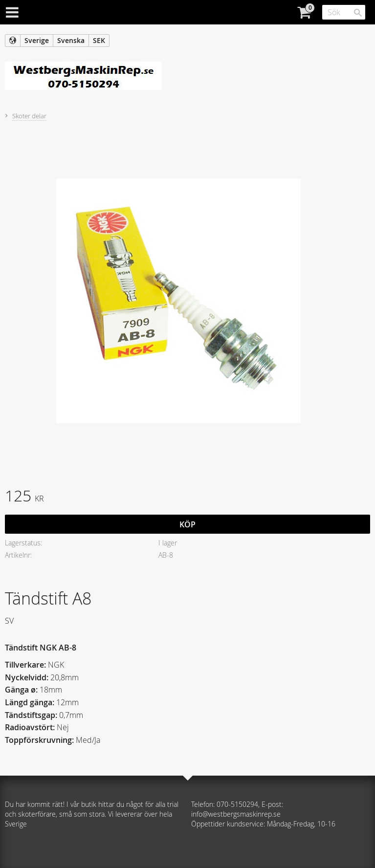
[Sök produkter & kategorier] (344, 12)
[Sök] (358, 13)
